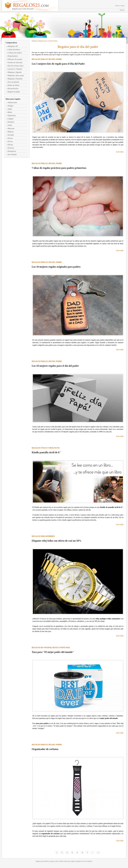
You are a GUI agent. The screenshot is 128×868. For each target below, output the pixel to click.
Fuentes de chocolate (15, 63)
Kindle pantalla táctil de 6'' (46, 452)
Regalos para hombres (43, 536)
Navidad (11, 135)
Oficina (10, 145)
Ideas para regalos (13, 99)
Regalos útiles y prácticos (46, 448)
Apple (10, 109)
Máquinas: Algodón (15, 72)
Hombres (11, 122)
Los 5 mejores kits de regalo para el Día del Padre (58, 64)
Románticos (12, 151)
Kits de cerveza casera (16, 66)
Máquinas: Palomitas (15, 79)
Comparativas (11, 43)
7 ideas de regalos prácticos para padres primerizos (59, 168)
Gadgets (11, 119)
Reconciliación (13, 89)
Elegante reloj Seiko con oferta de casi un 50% (56, 541)
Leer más (120, 152)
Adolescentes (12, 103)
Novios (10, 141)
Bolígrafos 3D (13, 46)
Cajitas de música (14, 50)
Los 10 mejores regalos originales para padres (56, 267)
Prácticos (11, 148)
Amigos (10, 106)
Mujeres (11, 132)
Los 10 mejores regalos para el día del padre (55, 366)
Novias (10, 138)
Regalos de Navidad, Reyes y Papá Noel (51, 648)
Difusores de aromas (15, 59)
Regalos (34, 41)
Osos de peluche (13, 82)
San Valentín (12, 154)
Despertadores (13, 56)
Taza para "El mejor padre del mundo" (53, 652)
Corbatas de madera (15, 53)
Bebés (10, 112)
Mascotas (11, 128)
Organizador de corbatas (45, 749)
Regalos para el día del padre (48, 41)
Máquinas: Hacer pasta (16, 76)
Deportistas (12, 115)
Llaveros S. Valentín (15, 69)
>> (98, 853)
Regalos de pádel (14, 92)
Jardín (10, 125)
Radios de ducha (14, 85)
